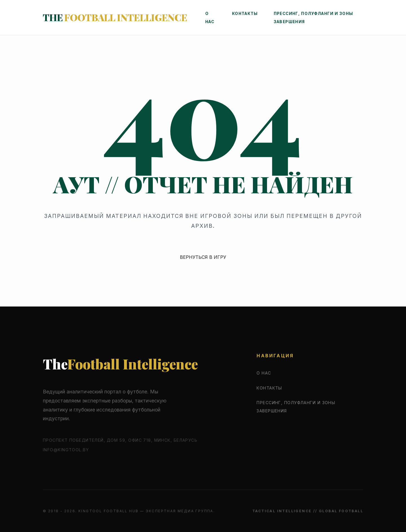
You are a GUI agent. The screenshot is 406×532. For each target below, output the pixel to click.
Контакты (270, 15)
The (128, 19)
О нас (264, 373)
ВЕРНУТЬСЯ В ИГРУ (203, 257)
